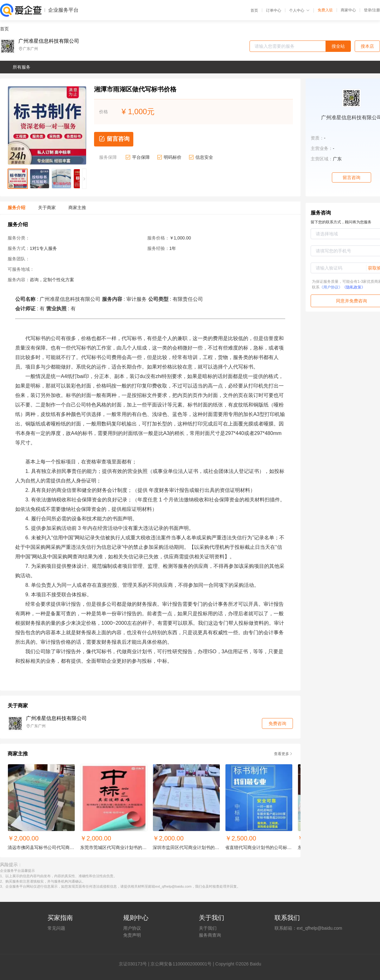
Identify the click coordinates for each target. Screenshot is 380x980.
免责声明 (132, 935)
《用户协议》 (331, 287)
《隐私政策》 (354, 287)
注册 (376, 10)
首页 (254, 10)
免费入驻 (325, 10)
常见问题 (56, 928)
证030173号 (135, 964)
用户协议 (132, 928)
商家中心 (348, 10)
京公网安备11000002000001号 (181, 964)
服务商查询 (210, 935)
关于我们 (208, 928)
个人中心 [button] (299, 10)
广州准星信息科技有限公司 (49, 41)
